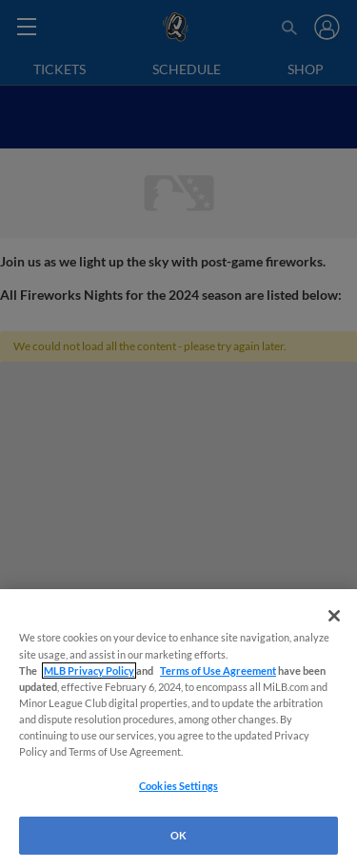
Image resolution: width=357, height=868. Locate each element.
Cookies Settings (178, 786)
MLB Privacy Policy (89, 671)
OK (178, 835)
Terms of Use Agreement (218, 671)
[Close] (334, 616)
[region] (178, 729)
